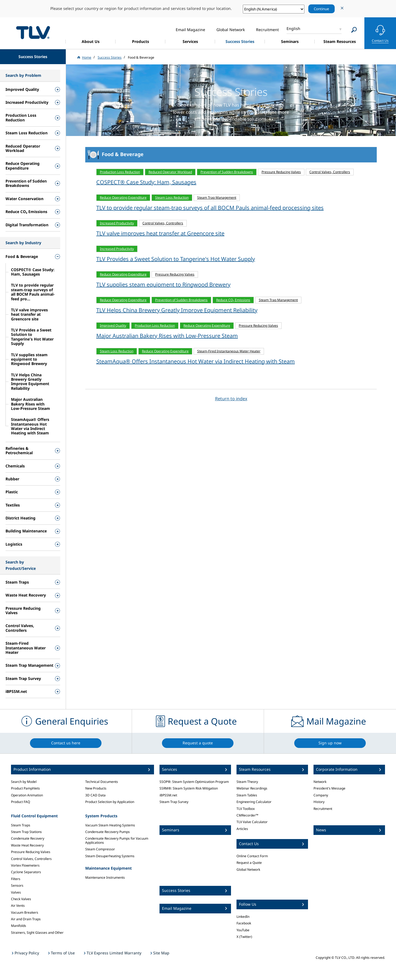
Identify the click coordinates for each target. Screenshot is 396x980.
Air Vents (18, 906)
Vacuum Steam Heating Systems (110, 825)
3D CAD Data (95, 795)
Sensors (17, 885)
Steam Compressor (100, 849)
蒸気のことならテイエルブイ (33, 32)
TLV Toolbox (246, 809)
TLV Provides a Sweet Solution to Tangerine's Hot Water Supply (176, 259)
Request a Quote (249, 863)
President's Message (329, 788)
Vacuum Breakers (25, 912)
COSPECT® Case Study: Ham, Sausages (146, 182)
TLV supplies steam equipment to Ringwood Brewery (163, 285)
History (319, 802)
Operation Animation (27, 795)
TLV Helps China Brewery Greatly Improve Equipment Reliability (177, 310)
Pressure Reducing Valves (31, 852)
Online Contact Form (252, 856)
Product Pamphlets (25, 788)
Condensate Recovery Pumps (108, 832)
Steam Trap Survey (174, 802)
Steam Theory (247, 782)
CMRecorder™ (247, 815)
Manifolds (19, 926)
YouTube (243, 930)
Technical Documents (102, 782)
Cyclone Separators (26, 872)
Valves (16, 892)
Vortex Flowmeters (25, 865)
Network (320, 782)
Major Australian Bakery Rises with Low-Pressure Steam (167, 336)
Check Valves (21, 899)
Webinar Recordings (252, 788)
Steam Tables (247, 795)
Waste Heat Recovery (27, 845)
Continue (321, 9)
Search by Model (24, 782)
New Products (96, 788)
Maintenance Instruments (105, 877)
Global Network (248, 869)
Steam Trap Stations (26, 832)
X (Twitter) (244, 937)
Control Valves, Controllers (31, 859)
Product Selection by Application (110, 802)
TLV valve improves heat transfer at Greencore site (160, 233)
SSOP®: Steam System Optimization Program (194, 782)
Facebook (244, 923)
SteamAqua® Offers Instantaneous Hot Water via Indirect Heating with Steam (196, 361)
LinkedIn (243, 917)
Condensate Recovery (28, 838)
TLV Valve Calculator (252, 822)
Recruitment (323, 809)
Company (321, 795)
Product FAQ (20, 802)
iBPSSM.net (168, 795)
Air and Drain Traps (26, 919)
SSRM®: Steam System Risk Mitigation (189, 788)
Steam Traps (21, 825)
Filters (16, 879)
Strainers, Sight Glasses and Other (37, 933)
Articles (242, 829)
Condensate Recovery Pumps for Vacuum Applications (117, 840)
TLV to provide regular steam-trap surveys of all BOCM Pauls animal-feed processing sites (210, 208)
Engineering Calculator (254, 802)
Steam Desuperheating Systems (110, 856)
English (293, 28)
